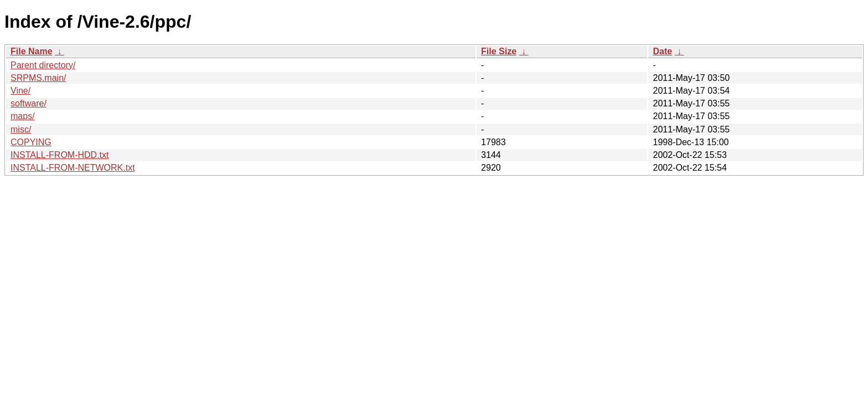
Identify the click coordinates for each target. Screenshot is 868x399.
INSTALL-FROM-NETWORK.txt (73, 168)
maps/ (23, 116)
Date (662, 51)
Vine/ (20, 91)
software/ (29, 103)
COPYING (31, 142)
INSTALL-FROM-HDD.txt (60, 155)
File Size (499, 51)
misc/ (21, 129)
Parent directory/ (43, 65)
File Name (32, 51)
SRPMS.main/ (38, 78)
